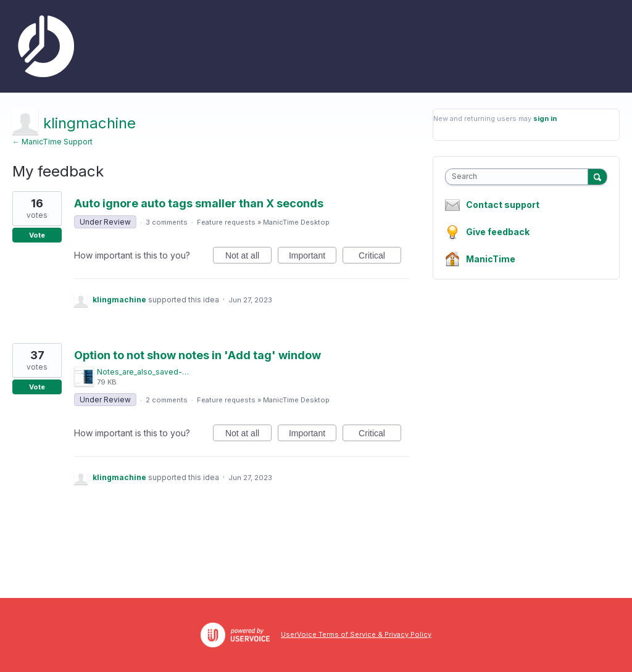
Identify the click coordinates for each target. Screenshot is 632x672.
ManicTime (491, 259)
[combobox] (519, 177)
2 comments (167, 400)
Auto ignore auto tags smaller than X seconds (199, 203)
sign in (545, 118)
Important (313, 257)
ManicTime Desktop (296, 222)
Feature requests (226, 222)
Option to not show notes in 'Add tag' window (197, 355)
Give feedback (498, 232)
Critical (380, 257)
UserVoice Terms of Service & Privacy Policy (356, 634)
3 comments (167, 222)
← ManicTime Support (52, 142)
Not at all (248, 257)
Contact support (503, 205)
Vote (37, 235)
